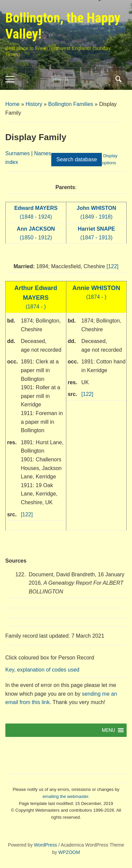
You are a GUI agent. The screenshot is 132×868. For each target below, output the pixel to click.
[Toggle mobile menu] (10, 79)
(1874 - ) (36, 298)
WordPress (45, 845)
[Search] (81, 79)
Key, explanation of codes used (42, 670)
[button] (108, 730)
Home (13, 104)
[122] (113, 266)
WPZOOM (69, 852)
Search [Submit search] (118, 79)
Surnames (18, 153)
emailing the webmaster (65, 796)
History (34, 104)
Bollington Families (71, 104)
